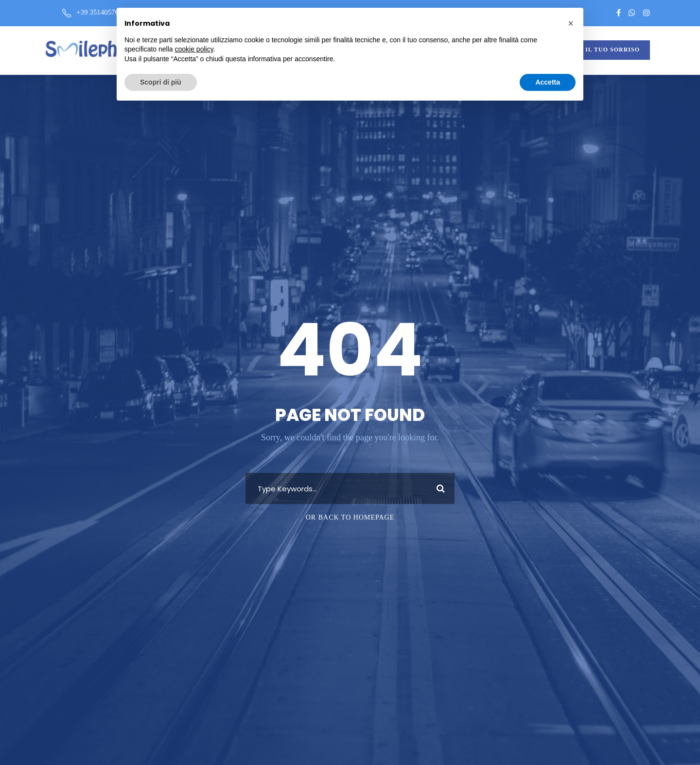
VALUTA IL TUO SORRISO (599, 50)
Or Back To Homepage (350, 517)
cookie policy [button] (194, 49)
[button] (571, 23)
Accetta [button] (548, 82)
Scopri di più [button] (161, 82)
